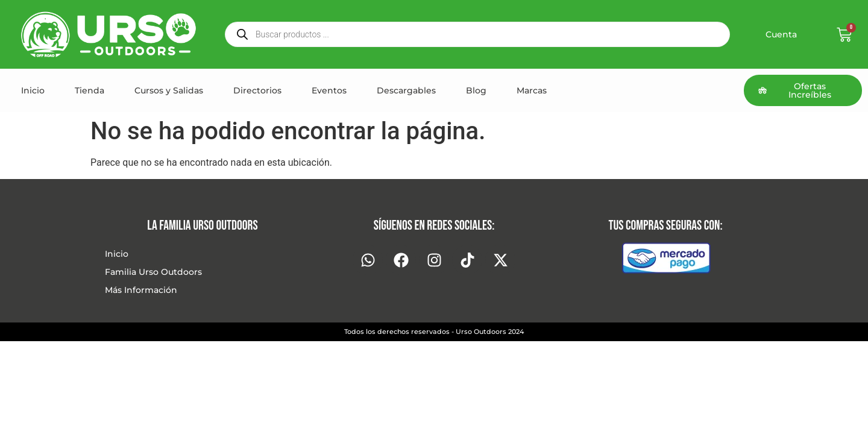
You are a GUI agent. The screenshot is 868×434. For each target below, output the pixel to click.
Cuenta (781, 34)
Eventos (329, 90)
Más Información (141, 290)
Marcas (532, 90)
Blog (476, 90)
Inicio (33, 90)
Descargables (406, 90)
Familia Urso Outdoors (153, 272)
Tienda (90, 90)
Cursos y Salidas (169, 90)
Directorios (257, 90)
